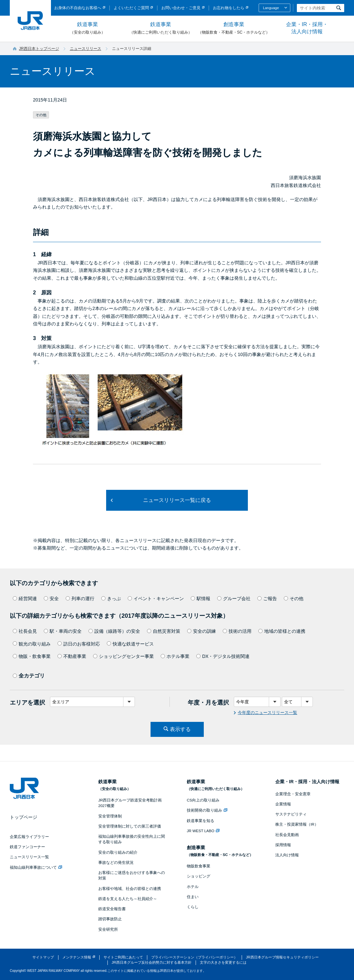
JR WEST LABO (203, 831)
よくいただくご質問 (131, 8)
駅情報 (201, 599)
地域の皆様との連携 (282, 631)
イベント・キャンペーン (156, 599)
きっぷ (111, 599)
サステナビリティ (291, 814)
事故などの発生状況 (116, 863)
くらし (193, 907)
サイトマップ (43, 957)
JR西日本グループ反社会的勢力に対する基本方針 (152, 962)
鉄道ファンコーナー (27, 847)
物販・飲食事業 (32, 656)
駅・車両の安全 (63, 631)
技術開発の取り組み (207, 810)
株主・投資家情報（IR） (297, 824)
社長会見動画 (287, 835)
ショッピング (199, 876)
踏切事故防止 (110, 919)
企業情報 (283, 804)
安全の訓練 (201, 631)
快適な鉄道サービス (130, 644)
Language (271, 8)
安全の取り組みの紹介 (118, 852)
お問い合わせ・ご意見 (181, 8)
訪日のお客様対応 (79, 644)
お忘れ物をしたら (229, 8)
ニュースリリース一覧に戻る (177, 500)
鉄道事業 (88, 28)
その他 (294, 599)
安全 (51, 599)
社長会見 (25, 631)
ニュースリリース (86, 49)
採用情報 (283, 845)
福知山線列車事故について (36, 867)
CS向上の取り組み (203, 800)
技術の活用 (237, 631)
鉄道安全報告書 (112, 909)
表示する (180, 729)
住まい (193, 897)
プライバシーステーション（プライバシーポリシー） (194, 957)
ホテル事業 (175, 656)
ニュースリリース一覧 (29, 857)
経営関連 (25, 599)
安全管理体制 (110, 816)
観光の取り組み (32, 644)
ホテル (193, 887)
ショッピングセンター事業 (123, 656)
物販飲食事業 (199, 866)
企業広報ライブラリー (29, 837)
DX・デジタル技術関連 (223, 656)
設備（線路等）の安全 (114, 631)
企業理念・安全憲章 (293, 794)
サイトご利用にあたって (123, 957)
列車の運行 (80, 599)
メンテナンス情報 (77, 957)
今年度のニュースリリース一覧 (267, 713)
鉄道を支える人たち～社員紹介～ (128, 899)
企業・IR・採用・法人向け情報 (307, 28)
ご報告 (267, 599)
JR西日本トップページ (39, 49)
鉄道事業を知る (201, 821)
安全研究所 (108, 929)
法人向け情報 (287, 855)
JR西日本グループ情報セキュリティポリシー (282, 957)
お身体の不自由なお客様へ (78, 8)
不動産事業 (72, 656)
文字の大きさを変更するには (223, 962)
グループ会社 (234, 599)
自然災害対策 (164, 631)
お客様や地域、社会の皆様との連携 (130, 889)
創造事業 (234, 28)
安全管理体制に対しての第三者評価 (130, 826)
